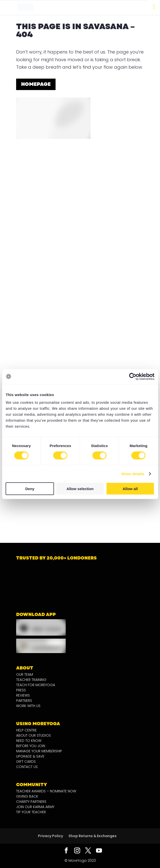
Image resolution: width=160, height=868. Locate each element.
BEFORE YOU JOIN (31, 746)
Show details (133, 474)
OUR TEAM (25, 674)
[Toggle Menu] (154, 7)
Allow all (130, 489)
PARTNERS (24, 701)
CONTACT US (27, 767)
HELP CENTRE (26, 730)
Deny (30, 489)
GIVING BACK (27, 796)
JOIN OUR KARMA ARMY (35, 807)
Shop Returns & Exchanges (93, 836)
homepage (36, 84)
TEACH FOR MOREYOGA (36, 685)
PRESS (21, 690)
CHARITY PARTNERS (31, 802)
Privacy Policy (50, 836)
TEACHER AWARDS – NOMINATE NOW (46, 791)
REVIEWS (23, 695)
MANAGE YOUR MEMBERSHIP (39, 751)
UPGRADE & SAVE (30, 756)
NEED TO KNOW (29, 741)
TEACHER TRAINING (31, 680)
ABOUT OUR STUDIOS (33, 735)
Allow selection (80, 489)
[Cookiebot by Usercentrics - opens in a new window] (133, 376)
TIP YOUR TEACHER (31, 812)
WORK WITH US (28, 706)
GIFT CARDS (26, 762)
